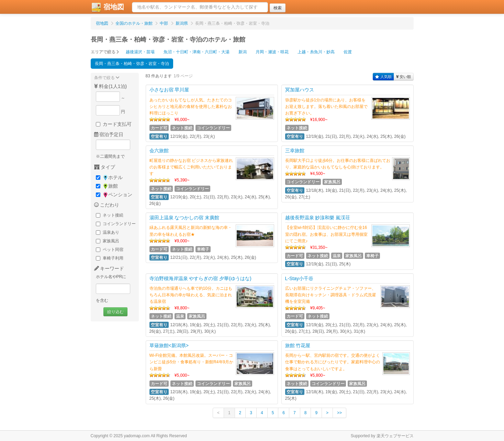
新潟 (243, 52)
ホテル (109, 178)
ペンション (114, 195)
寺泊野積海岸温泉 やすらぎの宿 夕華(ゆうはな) (200, 278)
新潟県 (182, 23)
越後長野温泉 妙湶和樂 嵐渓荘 (318, 218)
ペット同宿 (110, 250)
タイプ (105, 167)
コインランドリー (116, 224)
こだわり (107, 205)
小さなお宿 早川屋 (169, 90)
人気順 (383, 77)
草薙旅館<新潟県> (169, 345)
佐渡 (348, 52)
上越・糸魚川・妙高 (316, 52)
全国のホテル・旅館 (134, 23)
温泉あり (108, 232)
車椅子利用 (110, 258)
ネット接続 (110, 215)
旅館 (107, 186)
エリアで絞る (105, 52)
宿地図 (108, 7)
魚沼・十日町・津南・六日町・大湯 (197, 52)
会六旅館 (159, 151)
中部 (164, 23)
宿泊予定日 (109, 134)
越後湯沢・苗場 (140, 52)
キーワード (109, 268)
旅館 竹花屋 (298, 345)
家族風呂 (108, 241)
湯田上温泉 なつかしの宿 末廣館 (184, 218)
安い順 (404, 77)
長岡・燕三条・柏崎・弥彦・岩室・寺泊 (132, 64)
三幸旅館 (295, 151)
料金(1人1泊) (111, 86)
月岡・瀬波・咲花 (272, 52)
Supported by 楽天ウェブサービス (382, 436)
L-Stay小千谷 (299, 278)
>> (339, 413)
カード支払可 (114, 124)
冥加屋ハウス (300, 90)
